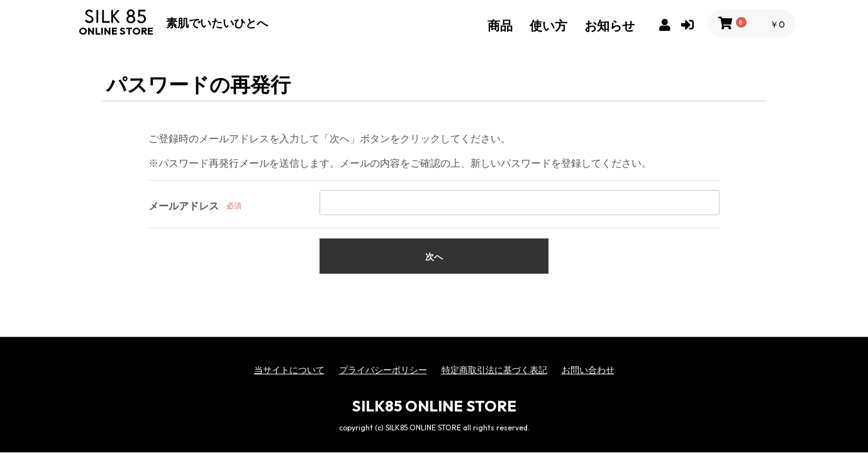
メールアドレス (184, 206)
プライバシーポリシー (383, 370)
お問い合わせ (588, 370)
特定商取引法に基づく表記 (494, 370)
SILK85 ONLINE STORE (434, 406)
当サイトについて (289, 370)
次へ (434, 257)
